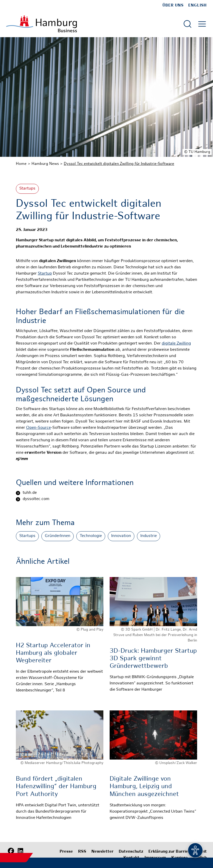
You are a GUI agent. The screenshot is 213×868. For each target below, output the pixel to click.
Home (21, 164)
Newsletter (102, 852)
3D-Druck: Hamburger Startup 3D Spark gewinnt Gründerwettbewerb (153, 659)
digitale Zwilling (176, 344)
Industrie (149, 536)
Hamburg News (45, 164)
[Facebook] (11, 851)
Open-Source (38, 428)
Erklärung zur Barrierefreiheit (178, 852)
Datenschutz (131, 852)
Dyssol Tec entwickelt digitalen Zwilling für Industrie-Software (119, 164)
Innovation (121, 536)
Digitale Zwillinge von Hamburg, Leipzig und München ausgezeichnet (144, 787)
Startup (45, 274)
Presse (66, 852)
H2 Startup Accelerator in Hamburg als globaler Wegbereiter (53, 653)
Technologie (91, 536)
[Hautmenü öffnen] (202, 24)
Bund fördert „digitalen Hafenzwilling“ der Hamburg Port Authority (56, 787)
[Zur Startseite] (42, 24)
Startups (27, 189)
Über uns (173, 5)
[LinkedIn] (20, 851)
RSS (82, 852)
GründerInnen (58, 536)
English (198, 5)
